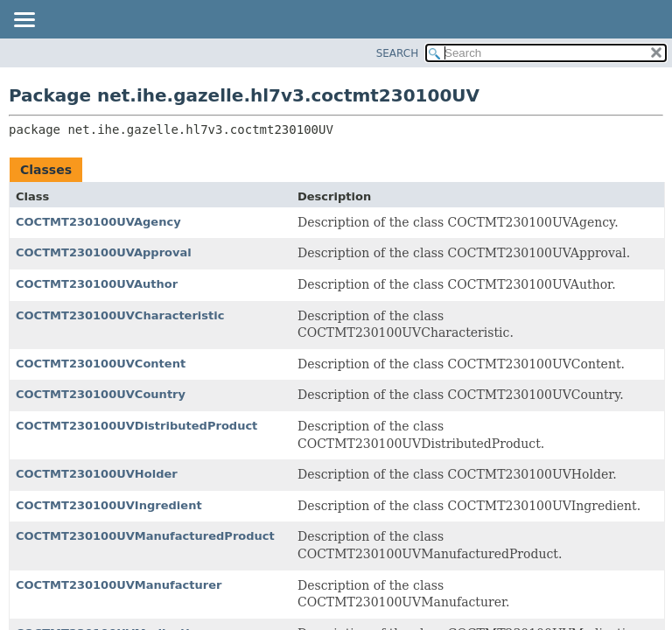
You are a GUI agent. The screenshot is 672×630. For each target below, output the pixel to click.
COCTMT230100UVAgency (98, 222)
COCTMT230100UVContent (101, 364)
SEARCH (398, 53)
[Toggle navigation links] (24, 21)
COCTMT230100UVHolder (97, 474)
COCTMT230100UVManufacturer (119, 585)
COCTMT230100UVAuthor (97, 284)
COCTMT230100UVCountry (101, 394)
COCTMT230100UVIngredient (109, 505)
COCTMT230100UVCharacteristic (120, 315)
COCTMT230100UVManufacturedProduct (145, 536)
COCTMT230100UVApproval (104, 252)
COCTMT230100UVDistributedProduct (136, 426)
